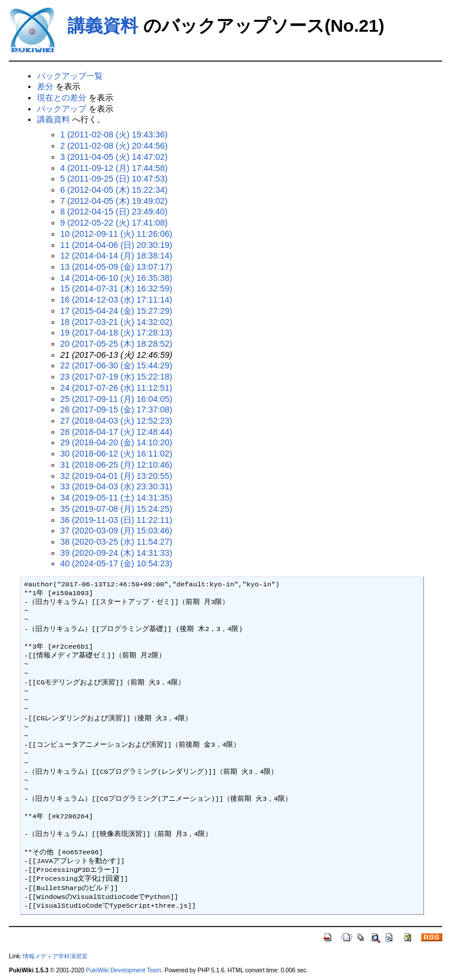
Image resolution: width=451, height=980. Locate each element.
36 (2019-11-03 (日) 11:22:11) (117, 520)
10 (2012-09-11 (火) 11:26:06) (117, 234)
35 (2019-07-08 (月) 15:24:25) (117, 509)
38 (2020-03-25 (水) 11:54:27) (117, 542)
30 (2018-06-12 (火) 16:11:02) (117, 454)
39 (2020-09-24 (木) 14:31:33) (117, 553)
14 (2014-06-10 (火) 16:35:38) (117, 278)
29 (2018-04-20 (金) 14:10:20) (117, 442)
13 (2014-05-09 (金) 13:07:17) (117, 267)
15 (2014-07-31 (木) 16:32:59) (117, 288)
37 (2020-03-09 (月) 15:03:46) (117, 531)
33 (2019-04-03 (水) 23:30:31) (117, 486)
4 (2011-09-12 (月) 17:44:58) (114, 168)
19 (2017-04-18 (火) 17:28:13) (117, 333)
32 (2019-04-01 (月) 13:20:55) (117, 476)
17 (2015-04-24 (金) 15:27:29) (117, 311)
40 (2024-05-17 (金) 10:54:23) (117, 563)
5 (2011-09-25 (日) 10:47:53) (114, 179)
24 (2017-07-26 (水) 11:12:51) (117, 388)
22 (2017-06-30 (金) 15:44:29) (117, 365)
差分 (45, 86)
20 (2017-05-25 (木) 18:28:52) (117, 344)
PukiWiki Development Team (124, 970)
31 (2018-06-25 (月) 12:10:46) (117, 465)
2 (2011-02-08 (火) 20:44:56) (114, 146)
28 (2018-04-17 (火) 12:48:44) (117, 432)
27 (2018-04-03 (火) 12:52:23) (117, 421)
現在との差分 (62, 98)
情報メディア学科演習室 (55, 956)
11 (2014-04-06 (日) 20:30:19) (117, 245)
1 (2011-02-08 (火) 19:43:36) (114, 135)
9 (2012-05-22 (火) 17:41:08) (114, 223)
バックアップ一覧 (70, 76)
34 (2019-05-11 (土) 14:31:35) (117, 498)
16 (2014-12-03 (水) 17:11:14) (117, 300)
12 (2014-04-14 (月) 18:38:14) (117, 256)
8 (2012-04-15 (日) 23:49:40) (114, 212)
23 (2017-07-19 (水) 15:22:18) (117, 377)
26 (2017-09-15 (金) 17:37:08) (117, 410)
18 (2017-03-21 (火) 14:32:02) (117, 322)
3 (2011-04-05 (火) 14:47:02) (114, 157)
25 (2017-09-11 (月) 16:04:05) (117, 399)
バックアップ (62, 109)
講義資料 (103, 26)
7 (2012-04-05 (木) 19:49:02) (114, 201)
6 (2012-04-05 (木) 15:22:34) (114, 190)
